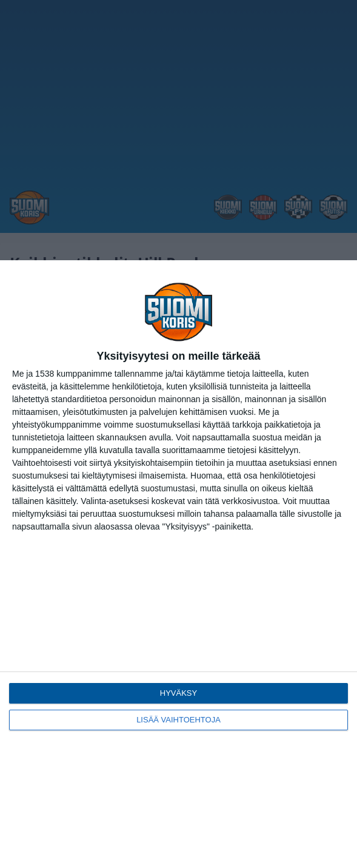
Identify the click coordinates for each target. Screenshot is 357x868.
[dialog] (178, 564)
